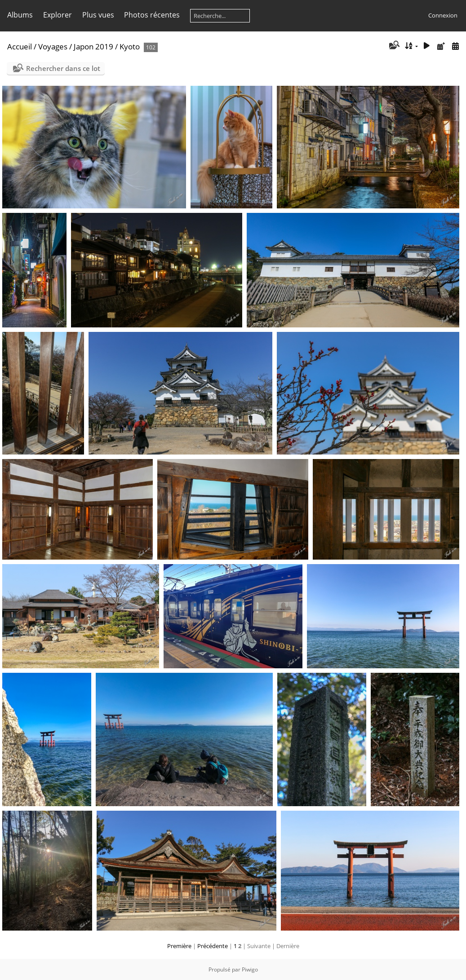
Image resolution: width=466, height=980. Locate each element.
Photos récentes (152, 15)
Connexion (443, 15)
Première (179, 946)
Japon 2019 (93, 46)
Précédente (213, 946)
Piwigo (250, 969)
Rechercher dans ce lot (63, 68)
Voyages (53, 46)
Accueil (20, 46)
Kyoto (130, 46)
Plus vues (98, 15)
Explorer (58, 15)
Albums (20, 15)
